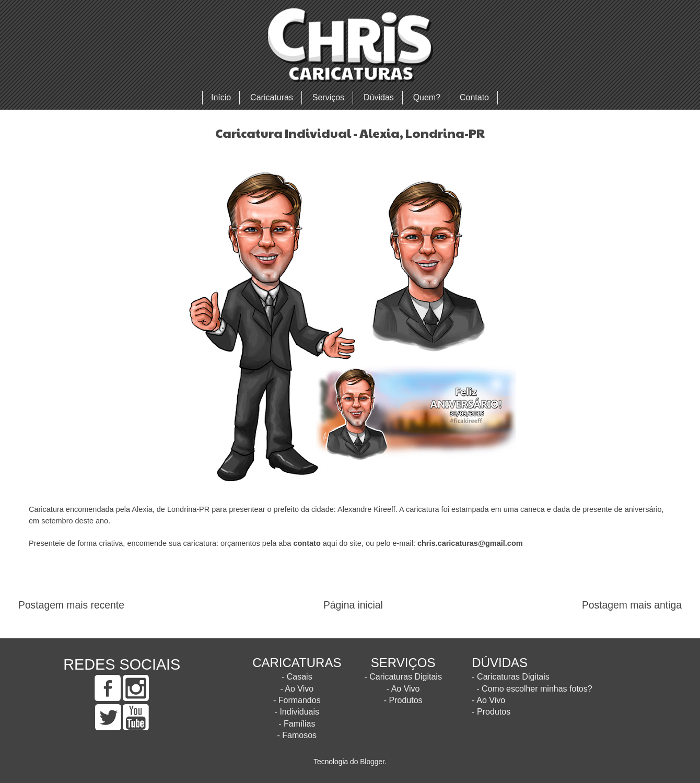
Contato (474, 97)
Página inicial (353, 605)
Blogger (372, 762)
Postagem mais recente (71, 605)
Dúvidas (379, 97)
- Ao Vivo (297, 689)
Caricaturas (272, 97)
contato (307, 543)
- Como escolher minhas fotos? (534, 689)
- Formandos (297, 700)
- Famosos (297, 735)
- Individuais (297, 712)
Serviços (328, 97)
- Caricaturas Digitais (403, 677)
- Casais (297, 677)
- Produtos (403, 700)
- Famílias (297, 724)
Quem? (427, 97)
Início (221, 97)
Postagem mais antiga (632, 605)
